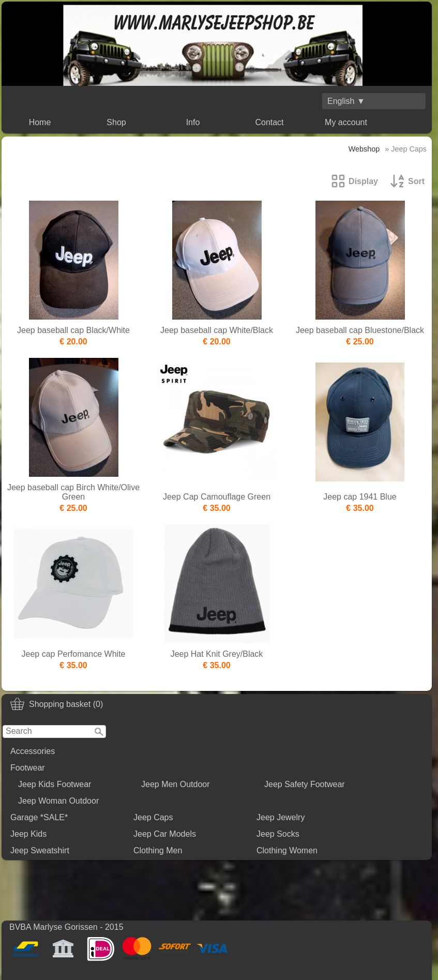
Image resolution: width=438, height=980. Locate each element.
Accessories (33, 751)
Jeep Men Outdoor (176, 784)
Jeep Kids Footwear (55, 784)
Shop (116, 122)
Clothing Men (158, 850)
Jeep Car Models (165, 834)
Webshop (364, 149)
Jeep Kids (28, 834)
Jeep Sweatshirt (40, 850)
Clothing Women (287, 850)
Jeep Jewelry (281, 817)
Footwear (28, 768)
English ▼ (346, 101)
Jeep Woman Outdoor (58, 801)
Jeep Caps (153, 817)
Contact (269, 122)
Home (40, 122)
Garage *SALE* (39, 817)
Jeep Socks (278, 834)
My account (346, 122)
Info (193, 122)
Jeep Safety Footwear (305, 784)
